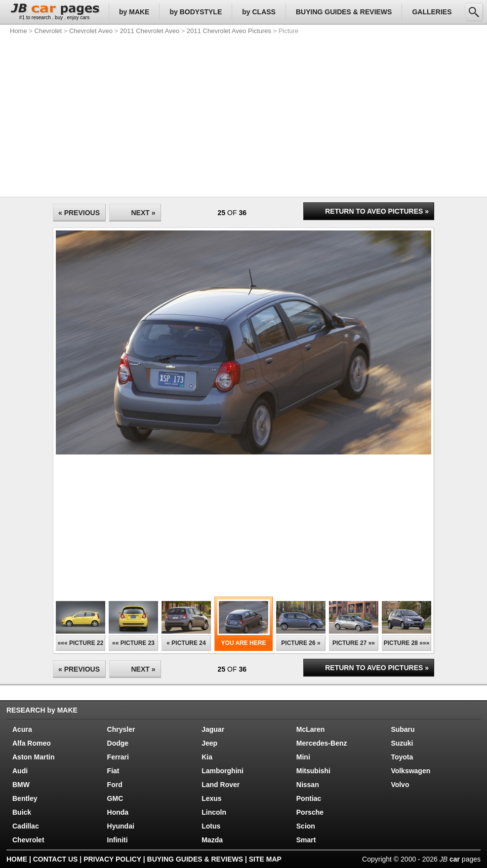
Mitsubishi (313, 771)
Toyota (402, 757)
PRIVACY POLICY (112, 859)
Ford (115, 785)
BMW (21, 785)
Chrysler (121, 729)
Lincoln (214, 812)
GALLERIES (432, 12)
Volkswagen (410, 771)
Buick (22, 812)
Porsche (310, 812)
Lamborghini (223, 771)
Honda (118, 812)
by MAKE (134, 12)
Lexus (211, 798)
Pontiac (309, 798)
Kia (207, 757)
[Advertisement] (176, 113)
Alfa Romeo (32, 743)
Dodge (118, 743)
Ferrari (118, 757)
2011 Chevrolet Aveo (150, 31)
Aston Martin (34, 757)
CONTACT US (56, 859)
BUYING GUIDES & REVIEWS (344, 12)
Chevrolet (48, 31)
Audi (20, 771)
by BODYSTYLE (196, 12)
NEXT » (143, 213)
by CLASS (259, 12)
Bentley (25, 798)
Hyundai (121, 826)
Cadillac (26, 826)
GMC (115, 798)
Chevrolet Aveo (91, 31)
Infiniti (118, 840)
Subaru (403, 729)
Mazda (212, 840)
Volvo (400, 785)
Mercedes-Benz (322, 743)
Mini (303, 757)
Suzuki (402, 743)
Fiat (113, 771)
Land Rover (221, 785)
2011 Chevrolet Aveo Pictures (229, 31)
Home (19, 31)
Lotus (211, 826)
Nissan (308, 785)
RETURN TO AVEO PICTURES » (377, 211)
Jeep (209, 743)
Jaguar (213, 729)
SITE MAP (265, 859)
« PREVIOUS (79, 213)
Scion (306, 826)
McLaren (311, 729)
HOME (17, 859)
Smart (306, 840)
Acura (22, 729)
